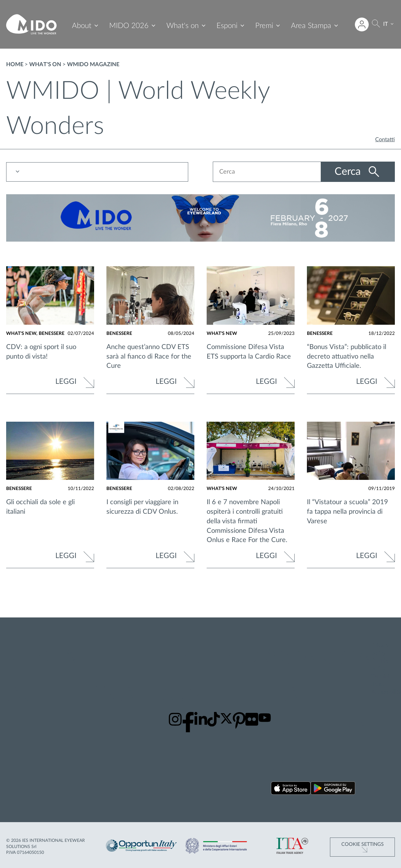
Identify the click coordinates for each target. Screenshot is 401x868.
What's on (183, 26)
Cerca (349, 172)
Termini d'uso (380, 681)
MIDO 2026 (129, 26)
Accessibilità (386, 692)
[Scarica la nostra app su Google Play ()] (333, 789)
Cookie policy (380, 665)
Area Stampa (311, 26)
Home (15, 65)
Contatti (385, 140)
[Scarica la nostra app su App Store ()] (291, 789)
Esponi (227, 26)
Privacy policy (380, 650)
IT (386, 24)
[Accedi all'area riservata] (362, 24)
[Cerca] (376, 24)
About (82, 26)
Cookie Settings (363, 844)
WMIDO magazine (93, 65)
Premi (264, 26)
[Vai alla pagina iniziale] (31, 24)
